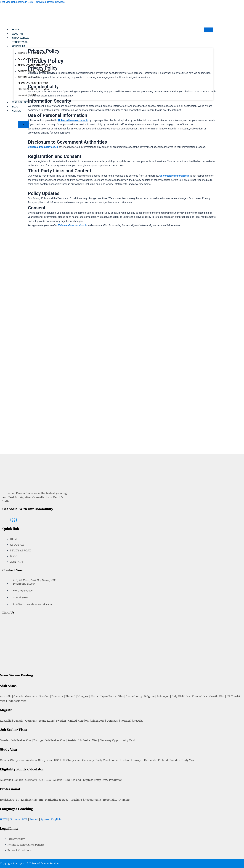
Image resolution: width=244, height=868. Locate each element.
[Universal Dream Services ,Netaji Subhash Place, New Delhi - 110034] (26, 635)
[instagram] (13, 520)
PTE (25, 819)
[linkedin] (16, 520)
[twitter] (15, 520)
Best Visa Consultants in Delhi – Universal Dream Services (32, 2)
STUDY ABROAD (21, 38)
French (34, 819)
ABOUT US (18, 34)
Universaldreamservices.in (73, 225)
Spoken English (51, 819)
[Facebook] (10, 520)
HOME (16, 30)
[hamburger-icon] (208, 30)
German (15, 819)
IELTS (4, 819)
